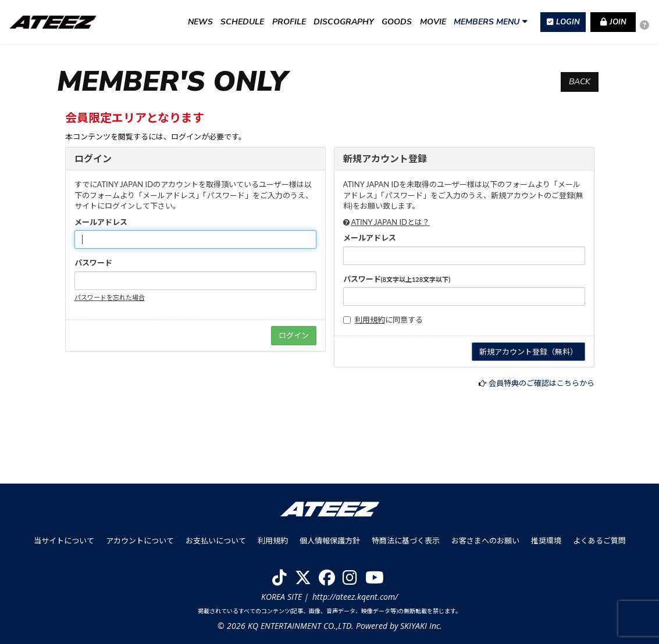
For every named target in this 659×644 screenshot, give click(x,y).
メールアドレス (101, 222)
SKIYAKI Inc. (421, 626)
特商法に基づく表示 (406, 541)
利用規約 (370, 320)
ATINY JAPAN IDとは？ (390, 222)
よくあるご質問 (599, 541)
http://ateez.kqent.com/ (355, 597)
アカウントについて (140, 541)
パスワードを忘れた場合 (110, 297)
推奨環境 (546, 541)
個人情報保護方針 (330, 541)
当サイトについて (64, 541)
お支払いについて (216, 541)
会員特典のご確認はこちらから (542, 383)
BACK (580, 82)
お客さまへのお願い (485, 541)
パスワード (93, 263)
